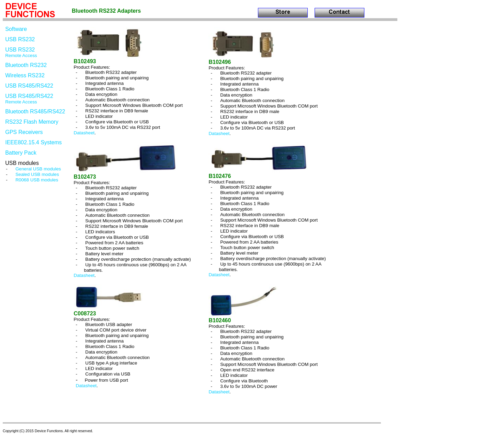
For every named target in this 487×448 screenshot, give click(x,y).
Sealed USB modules (37, 174)
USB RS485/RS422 (29, 86)
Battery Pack (21, 153)
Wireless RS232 (25, 75)
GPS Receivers (24, 132)
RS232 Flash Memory (32, 122)
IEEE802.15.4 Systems (33, 142)
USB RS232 (20, 39)
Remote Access (21, 55)
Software (16, 29)
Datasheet (84, 133)
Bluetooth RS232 (26, 65)
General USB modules (38, 169)
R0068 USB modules (37, 180)
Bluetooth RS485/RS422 (35, 111)
